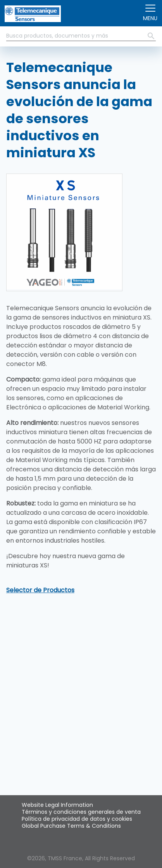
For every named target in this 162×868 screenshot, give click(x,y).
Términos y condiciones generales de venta (81, 812)
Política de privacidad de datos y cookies (77, 819)
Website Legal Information (57, 805)
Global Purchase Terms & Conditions (71, 826)
